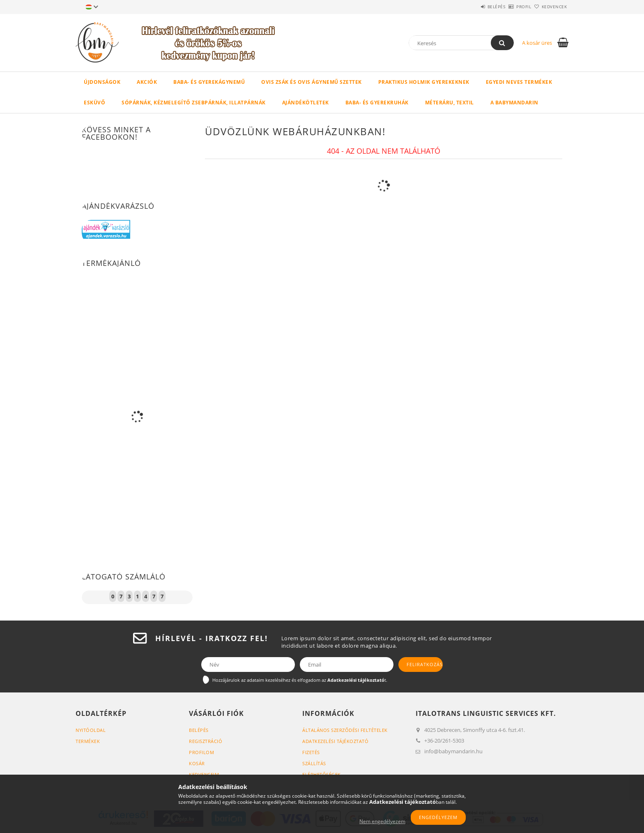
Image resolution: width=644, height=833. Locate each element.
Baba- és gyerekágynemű (209, 82)
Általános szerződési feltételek (345, 730)
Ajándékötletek (306, 103)
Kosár (197, 763)
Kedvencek (550, 7)
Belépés (474, 7)
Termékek (88, 741)
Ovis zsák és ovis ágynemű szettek (312, 82)
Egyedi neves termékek (519, 82)
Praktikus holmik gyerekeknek (424, 82)
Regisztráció (206, 741)
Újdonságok (102, 82)
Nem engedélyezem (382, 821)
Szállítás (314, 763)
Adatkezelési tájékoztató (335, 741)
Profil (510, 7)
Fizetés (311, 752)
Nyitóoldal (91, 730)
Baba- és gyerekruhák (377, 103)
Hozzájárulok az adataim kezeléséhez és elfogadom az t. (300, 680)
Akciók (147, 82)
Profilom (201, 752)
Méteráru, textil (450, 103)
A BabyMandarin (514, 103)
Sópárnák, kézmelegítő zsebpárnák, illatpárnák (194, 103)
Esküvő (94, 103)
